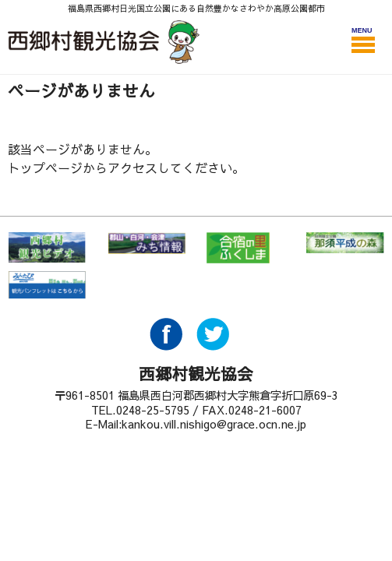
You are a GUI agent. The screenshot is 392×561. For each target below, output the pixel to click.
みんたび (47, 287)
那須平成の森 (345, 248)
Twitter (213, 346)
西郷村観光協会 (105, 42)
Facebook (166, 346)
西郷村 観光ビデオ (47, 248)
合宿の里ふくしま (245, 248)
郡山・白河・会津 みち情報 (147, 248)
